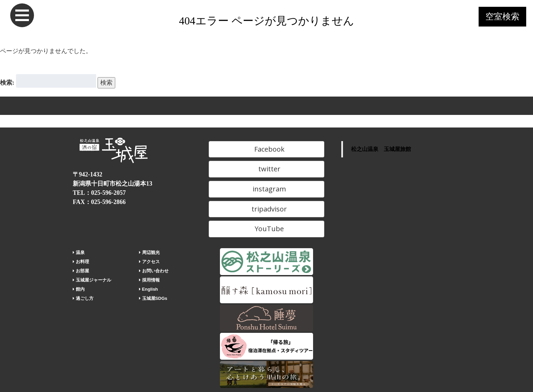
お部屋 (81, 271)
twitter (266, 169)
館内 (79, 289)
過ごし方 (83, 298)
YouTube (266, 229)
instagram (266, 189)
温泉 (79, 252)
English (149, 289)
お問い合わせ (154, 271)
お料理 (81, 262)
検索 (106, 83)
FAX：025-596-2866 (99, 202)
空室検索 (502, 16)
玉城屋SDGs (153, 298)
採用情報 (149, 280)
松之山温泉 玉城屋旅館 (381, 149)
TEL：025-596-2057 (99, 193)
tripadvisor (266, 209)
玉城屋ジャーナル (92, 280)
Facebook (266, 149)
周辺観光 (149, 252)
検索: (7, 83)
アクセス (149, 262)
